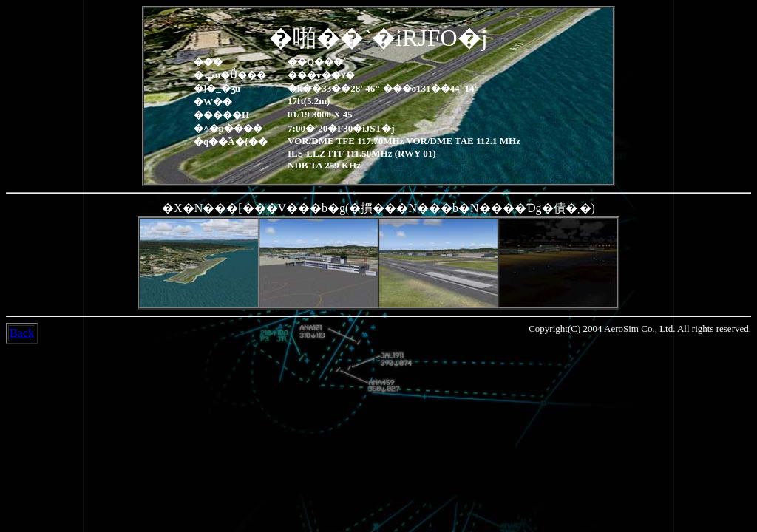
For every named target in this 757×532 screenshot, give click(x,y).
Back (22, 333)
